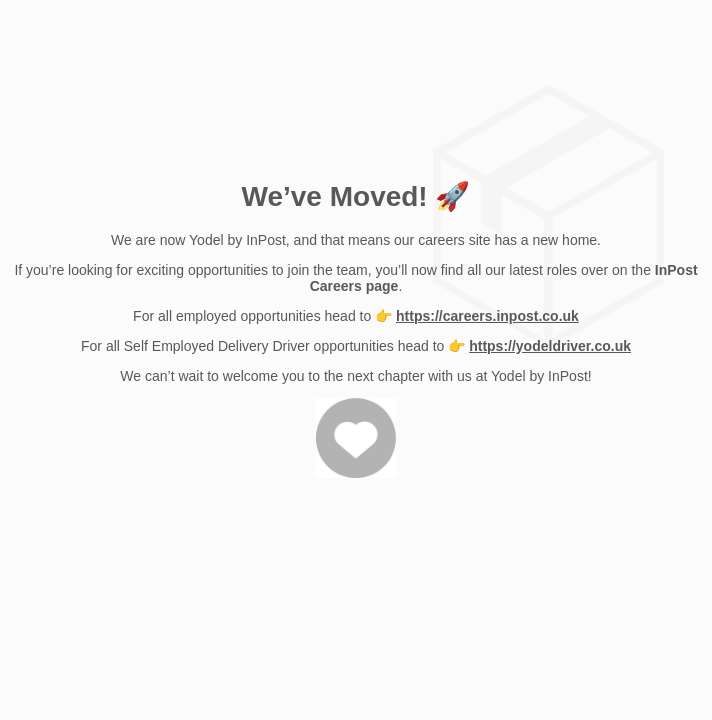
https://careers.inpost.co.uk (487, 316)
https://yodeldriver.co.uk (550, 346)
